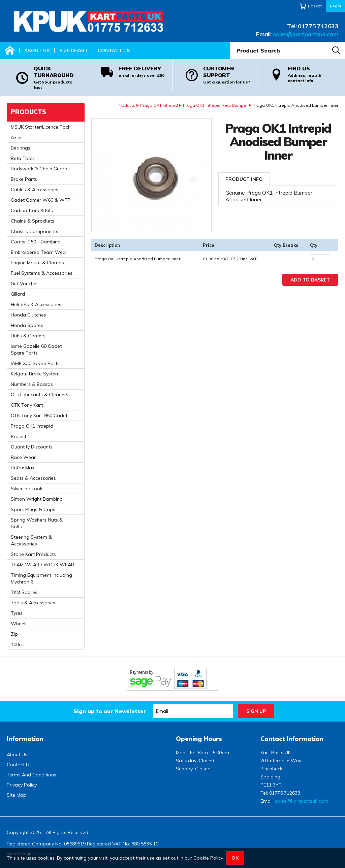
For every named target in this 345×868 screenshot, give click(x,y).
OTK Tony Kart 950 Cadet (39, 415)
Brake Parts (24, 179)
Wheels (19, 624)
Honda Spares (27, 325)
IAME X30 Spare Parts (35, 363)
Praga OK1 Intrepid (159, 105)
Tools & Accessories (33, 603)
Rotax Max (23, 468)
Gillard (18, 294)
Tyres (17, 613)
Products (126, 105)
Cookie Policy (208, 858)
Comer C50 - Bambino (36, 242)
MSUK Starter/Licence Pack (41, 127)
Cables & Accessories (35, 190)
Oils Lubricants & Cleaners (40, 395)
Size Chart (74, 51)
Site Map (17, 795)
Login (335, 6)
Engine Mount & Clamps (37, 263)
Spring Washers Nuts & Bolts (37, 523)
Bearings (21, 148)
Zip (14, 634)
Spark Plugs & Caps (33, 509)
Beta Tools (23, 158)
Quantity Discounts (32, 447)
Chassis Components (35, 231)
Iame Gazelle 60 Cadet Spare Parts (36, 349)
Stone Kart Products (33, 554)
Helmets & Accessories (36, 304)
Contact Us (114, 51)
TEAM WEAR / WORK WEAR (42, 565)
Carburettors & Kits (32, 210)
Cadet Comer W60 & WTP (41, 200)
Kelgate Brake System (35, 374)
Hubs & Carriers (28, 336)
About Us (37, 51)
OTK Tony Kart (27, 405)
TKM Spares (24, 592)
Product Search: (230, 42)
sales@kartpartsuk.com (306, 34)
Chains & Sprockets (33, 221)
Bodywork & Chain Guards (40, 169)
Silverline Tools (27, 489)
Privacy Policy (22, 785)
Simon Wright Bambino (37, 499)
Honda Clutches (28, 315)
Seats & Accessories (33, 478)
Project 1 (21, 436)
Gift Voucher (24, 283)
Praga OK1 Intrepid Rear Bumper (215, 105)
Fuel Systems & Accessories (42, 273)
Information (25, 739)
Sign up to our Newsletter (110, 711)
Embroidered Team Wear (39, 252)
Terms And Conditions (32, 775)
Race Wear (23, 457)
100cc (17, 644)
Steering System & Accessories (31, 540)
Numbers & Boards (32, 384)
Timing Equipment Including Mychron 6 (41, 578)
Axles (17, 137)
